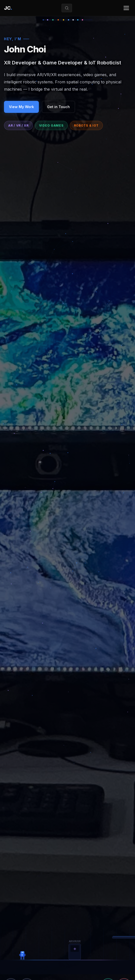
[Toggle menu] (126, 8)
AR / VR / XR (18, 125)
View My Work (21, 107)
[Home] (8, 8)
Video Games (51, 125)
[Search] (67, 8)
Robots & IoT (86, 125)
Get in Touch (58, 107)
